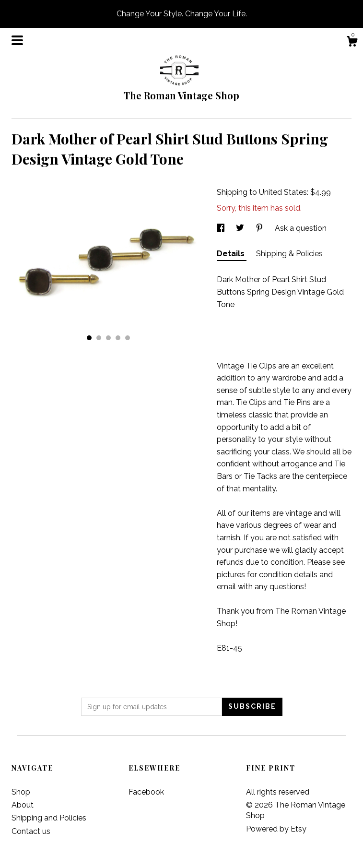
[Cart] (352, 43)
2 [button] (99, 338)
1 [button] (89, 338)
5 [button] (128, 338)
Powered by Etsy (276, 829)
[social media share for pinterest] (260, 228)
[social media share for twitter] (241, 228)
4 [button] (118, 338)
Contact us (31, 831)
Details (232, 254)
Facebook (146, 792)
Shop (21, 792)
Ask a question (301, 228)
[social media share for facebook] (222, 228)
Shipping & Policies (289, 254)
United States (283, 192)
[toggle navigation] (17, 40)
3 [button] (108, 338)
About (23, 805)
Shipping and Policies (49, 818)
